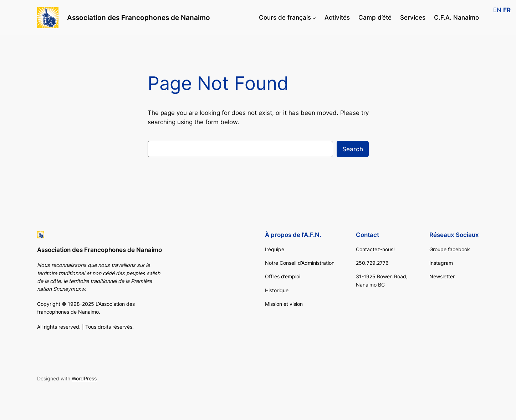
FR (507, 10)
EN (497, 10)
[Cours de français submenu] (314, 17)
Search (353, 149)
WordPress (84, 378)
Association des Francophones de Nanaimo (139, 17)
